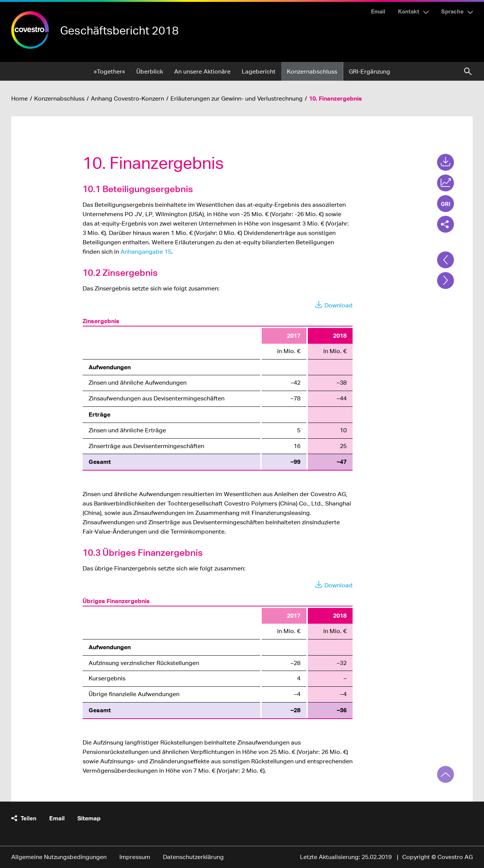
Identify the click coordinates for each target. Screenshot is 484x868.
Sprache (452, 11)
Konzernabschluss (312, 71)
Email (378, 11)
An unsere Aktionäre (202, 71)
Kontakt (409, 11)
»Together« (109, 71)
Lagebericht (259, 71)
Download (338, 305)
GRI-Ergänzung (369, 71)
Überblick (150, 71)
